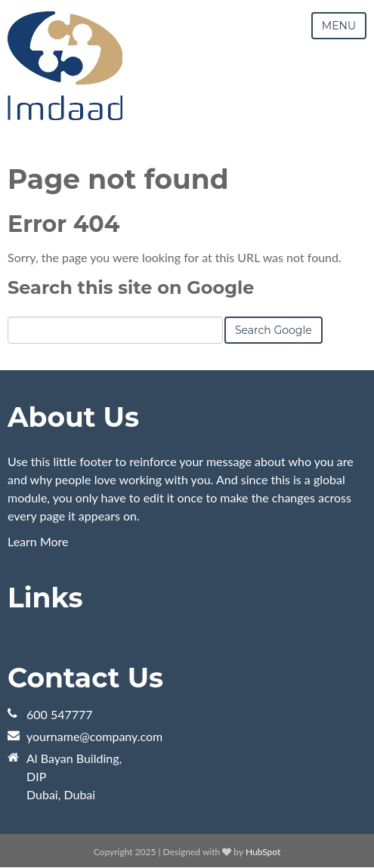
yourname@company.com (94, 736)
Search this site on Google (131, 287)
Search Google (274, 330)
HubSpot (263, 852)
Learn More (38, 541)
